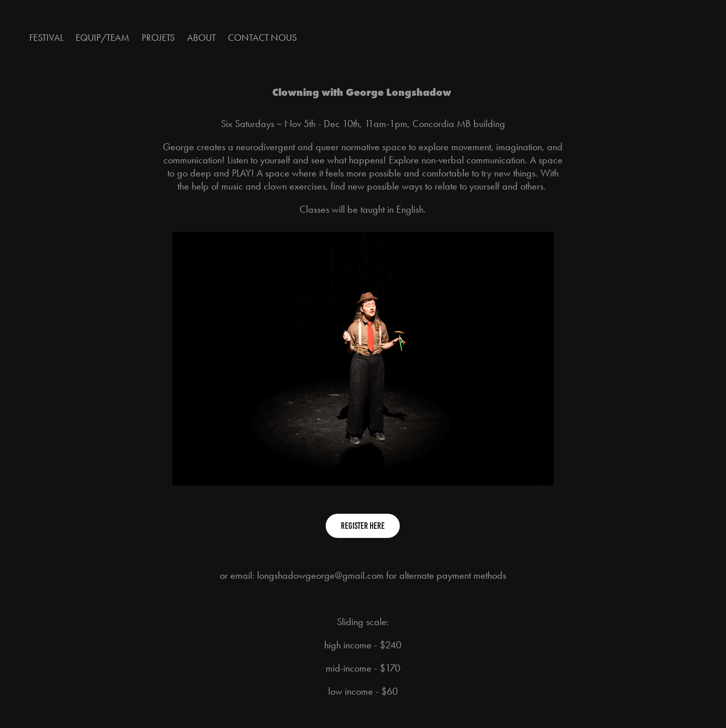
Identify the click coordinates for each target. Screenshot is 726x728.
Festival (46, 38)
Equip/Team (102, 38)
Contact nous (262, 38)
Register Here (363, 526)
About (201, 38)
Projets (158, 38)
